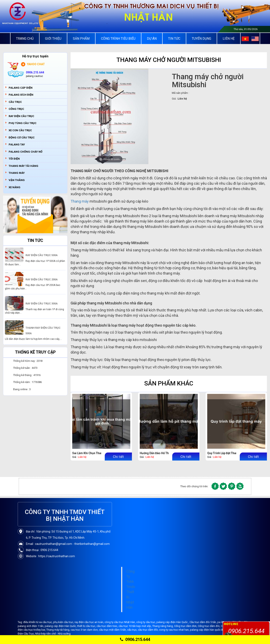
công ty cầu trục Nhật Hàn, (120, 622)
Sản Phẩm (81, 39)
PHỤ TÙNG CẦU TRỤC (23, 123)
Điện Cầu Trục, (26, 634)
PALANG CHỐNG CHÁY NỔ (26, 152)
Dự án (152, 39)
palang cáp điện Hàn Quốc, (61, 626)
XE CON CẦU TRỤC (20, 130)
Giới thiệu (53, 39)
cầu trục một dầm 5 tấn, (113, 630)
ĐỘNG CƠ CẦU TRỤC (22, 138)
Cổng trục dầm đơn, (186, 626)
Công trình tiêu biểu (118, 39)
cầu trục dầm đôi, (148, 630)
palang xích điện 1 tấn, (31, 626)
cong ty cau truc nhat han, (175, 630)
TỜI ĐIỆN (14, 159)
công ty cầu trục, (146, 622)
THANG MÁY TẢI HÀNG (23, 166)
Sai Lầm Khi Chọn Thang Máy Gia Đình (97, 453)
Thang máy (80, 201)
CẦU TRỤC (15, 102)
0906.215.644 (135, 639)
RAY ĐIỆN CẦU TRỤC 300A (42, 303)
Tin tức (174, 39)
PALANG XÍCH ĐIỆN (21, 95)
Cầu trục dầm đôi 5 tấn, (203, 622)
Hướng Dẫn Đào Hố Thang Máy (160, 453)
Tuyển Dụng (201, 39)
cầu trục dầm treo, (108, 626)
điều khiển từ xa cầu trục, (38, 622)
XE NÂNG (15, 187)
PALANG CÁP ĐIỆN (21, 88)
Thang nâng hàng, (163, 626)
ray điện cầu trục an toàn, (90, 622)
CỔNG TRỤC (16, 109)
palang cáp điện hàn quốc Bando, (210, 630)
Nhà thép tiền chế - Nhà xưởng (53, 634)
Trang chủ (25, 39)
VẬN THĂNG (17, 180)
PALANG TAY (17, 144)
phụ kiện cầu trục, (64, 622)
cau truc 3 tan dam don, (85, 630)
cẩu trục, (133, 630)
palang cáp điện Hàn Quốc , (173, 622)
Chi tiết (118, 457)
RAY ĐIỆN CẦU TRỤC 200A (42, 279)
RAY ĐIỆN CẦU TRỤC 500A (42, 255)
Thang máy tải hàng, (58, 630)
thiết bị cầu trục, (87, 626)
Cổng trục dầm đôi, (209, 626)
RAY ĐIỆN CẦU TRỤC (21, 116)
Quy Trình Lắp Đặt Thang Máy (226, 453)
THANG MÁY (17, 173)
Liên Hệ (229, 39)
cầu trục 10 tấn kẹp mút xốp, (135, 626)
